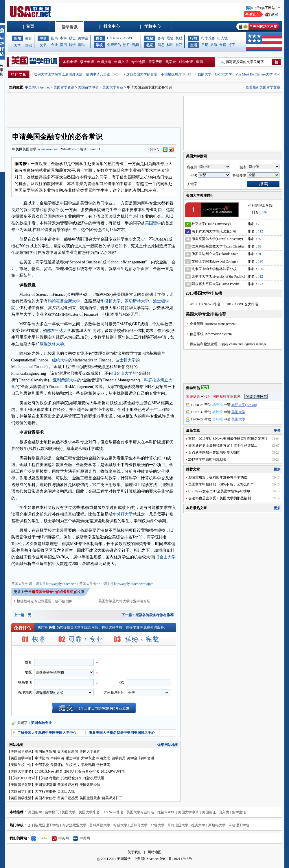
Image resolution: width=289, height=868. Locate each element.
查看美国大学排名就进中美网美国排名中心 (122, 733)
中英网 (60, 838)
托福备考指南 (49, 778)
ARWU (128, 38)
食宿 (223, 45)
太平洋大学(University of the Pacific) (218, 276)
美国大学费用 (66, 573)
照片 (126, 45)
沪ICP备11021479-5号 (176, 859)
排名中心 (112, 26)
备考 (161, 38)
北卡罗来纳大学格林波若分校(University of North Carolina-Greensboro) (214, 270)
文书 (43, 45)
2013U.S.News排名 (49, 771)
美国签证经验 (90, 785)
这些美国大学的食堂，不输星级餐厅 (154, 74)
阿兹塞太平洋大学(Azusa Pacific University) (216, 285)
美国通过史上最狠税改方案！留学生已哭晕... (223, 446)
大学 (17, 45)
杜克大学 (198, 825)
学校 (99, 45)
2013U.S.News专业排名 (82, 771)
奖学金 (83, 38)
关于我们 (135, 852)
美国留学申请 (88, 87)
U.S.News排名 (113, 812)
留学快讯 (52, 812)
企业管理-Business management (213, 324)
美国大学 (238, 412)
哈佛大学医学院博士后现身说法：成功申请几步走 (72, 74)
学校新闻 (103, 765)
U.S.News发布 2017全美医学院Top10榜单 (219, 491)
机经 (179, 38)
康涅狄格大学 (52, 344)
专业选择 (138, 62)
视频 (135, 45)
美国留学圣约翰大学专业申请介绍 (124, 601)
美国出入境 (66, 791)
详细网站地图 (168, 745)
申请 (43, 38)
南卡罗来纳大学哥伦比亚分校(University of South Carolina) (214, 232)
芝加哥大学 (139, 825)
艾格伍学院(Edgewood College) (215, 261)
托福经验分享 (71, 778)
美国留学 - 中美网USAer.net (138, 859)
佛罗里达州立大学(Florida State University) (215, 255)
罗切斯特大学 (137, 301)
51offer (39, 838)
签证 (150, 45)
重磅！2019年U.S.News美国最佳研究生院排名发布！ (228, 439)
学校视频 (88, 765)
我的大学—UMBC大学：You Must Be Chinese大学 (235, 74)
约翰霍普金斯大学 (64, 301)
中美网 (82, 838)
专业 (54, 45)
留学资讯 (69, 27)
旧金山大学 (122, 373)
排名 (99, 38)
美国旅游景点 (90, 798)
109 (265, 212)
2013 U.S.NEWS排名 (205, 304)
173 (261, 284)
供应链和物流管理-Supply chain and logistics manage (228, 344)
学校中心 (152, 26)
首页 (30, 26)
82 (260, 246)
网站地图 (154, 852)
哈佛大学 (120, 825)
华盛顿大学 (111, 301)
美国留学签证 (21, 785)
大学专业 (88, 758)
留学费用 (155, 62)
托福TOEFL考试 (23, 778)
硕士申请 (87, 62)
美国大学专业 (113, 87)
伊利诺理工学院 (260, 206)
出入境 (222, 38)
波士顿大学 (126, 360)
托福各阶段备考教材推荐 (154, 615)
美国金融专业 (41, 723)
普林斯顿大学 (100, 825)
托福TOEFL (166, 812)
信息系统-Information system (211, 334)
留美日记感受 (68, 798)
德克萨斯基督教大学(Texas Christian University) (219, 247)
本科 (63, 38)
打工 (232, 45)
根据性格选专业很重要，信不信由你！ (46, 601)
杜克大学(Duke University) (211, 224)
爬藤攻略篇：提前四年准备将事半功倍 (218, 477)
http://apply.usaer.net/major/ (134, 584)
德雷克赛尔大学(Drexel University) (217, 239)
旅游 (214, 45)
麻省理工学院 (239, 825)
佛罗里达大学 (59, 331)
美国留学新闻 (45, 751)
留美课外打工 (112, 798)
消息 (161, 45)
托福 (150, 38)
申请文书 (121, 62)
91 (260, 254)
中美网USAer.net (37, 87)
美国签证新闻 (45, 785)
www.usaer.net (48, 149)
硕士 (72, 38)
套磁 (81, 45)
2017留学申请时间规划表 (207, 459)
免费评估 (114, 45)
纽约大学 (60, 360)
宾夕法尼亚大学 (74, 825)
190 (261, 261)
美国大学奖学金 (89, 573)
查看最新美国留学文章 (263, 87)
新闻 (17, 38)
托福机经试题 (94, 778)
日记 (205, 45)
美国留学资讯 (64, 87)
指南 (54, 38)
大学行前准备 (45, 791)
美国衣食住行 (45, 798)
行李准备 (208, 38)
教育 (29, 38)
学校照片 (73, 765)
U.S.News (114, 38)
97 (260, 239)
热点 (29, 45)
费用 (63, 45)
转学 (72, 45)
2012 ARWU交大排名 (242, 304)
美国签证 (209, 812)
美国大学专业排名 (140, 812)
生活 (194, 45)
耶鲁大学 (158, 825)
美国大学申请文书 (117, 573)
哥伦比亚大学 (178, 825)
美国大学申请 (22, 573)
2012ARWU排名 (113, 771)
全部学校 (42, 765)
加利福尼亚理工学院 (44, 825)
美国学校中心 (21, 765)
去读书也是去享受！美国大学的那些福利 (220, 498)
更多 (277, 431)
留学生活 (239, 812)
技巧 (179, 45)
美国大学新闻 (90, 751)
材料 (170, 45)
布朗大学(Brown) (244, 405)
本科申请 (70, 62)
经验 (170, 38)
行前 (194, 38)
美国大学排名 (21, 771)
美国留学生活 (21, 798)
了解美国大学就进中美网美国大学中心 (47, 733)
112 (261, 231)
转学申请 (186, 62)
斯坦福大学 (217, 825)
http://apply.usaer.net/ (61, 584)
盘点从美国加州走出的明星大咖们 (214, 453)
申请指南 (104, 62)
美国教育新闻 (68, 751)
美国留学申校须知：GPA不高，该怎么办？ (221, 484)
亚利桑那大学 (65, 380)
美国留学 (30, 149)
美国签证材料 (68, 785)
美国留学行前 (21, 791)
